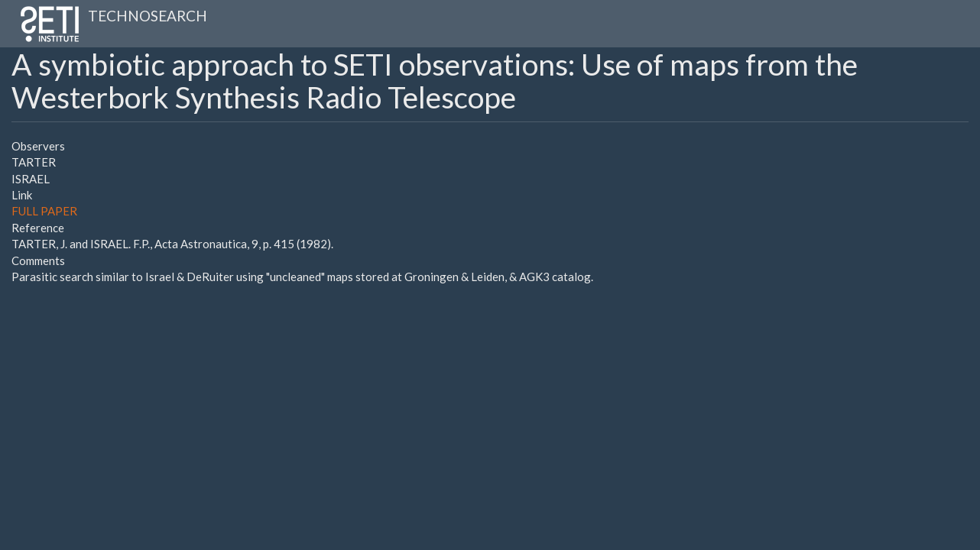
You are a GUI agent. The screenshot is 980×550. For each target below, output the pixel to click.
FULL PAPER (44, 211)
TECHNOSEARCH (148, 16)
